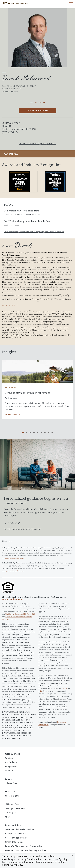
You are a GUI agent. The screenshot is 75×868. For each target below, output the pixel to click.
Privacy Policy (15, 865)
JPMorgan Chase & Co (15, 808)
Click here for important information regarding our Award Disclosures (34, 232)
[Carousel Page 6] (41, 432)
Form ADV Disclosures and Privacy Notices (24, 846)
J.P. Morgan (10, 813)
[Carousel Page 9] (52, 432)
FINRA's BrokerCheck (12, 599)
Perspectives (11, 767)
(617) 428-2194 (12, 523)
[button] (72, 855)
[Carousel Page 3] (30, 432)
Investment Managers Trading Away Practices (26, 850)
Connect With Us (12, 796)
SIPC (40, 691)
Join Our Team (12, 783)
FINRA (64, 689)
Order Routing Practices (16, 838)
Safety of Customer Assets (17, 834)
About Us (9, 771)
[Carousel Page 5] (38, 432)
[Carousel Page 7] (45, 432)
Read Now (11, 415)
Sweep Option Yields (14, 842)
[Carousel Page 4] (34, 432)
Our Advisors (11, 762)
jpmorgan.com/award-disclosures (13, 558)
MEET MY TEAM (36, 103)
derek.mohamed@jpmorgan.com (37, 143)
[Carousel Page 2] (27, 432)
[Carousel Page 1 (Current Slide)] (23, 432)
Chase (8, 817)
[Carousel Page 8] (49, 432)
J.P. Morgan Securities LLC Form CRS (20, 614)
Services (9, 758)
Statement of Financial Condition (20, 829)
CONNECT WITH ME (38, 111)
